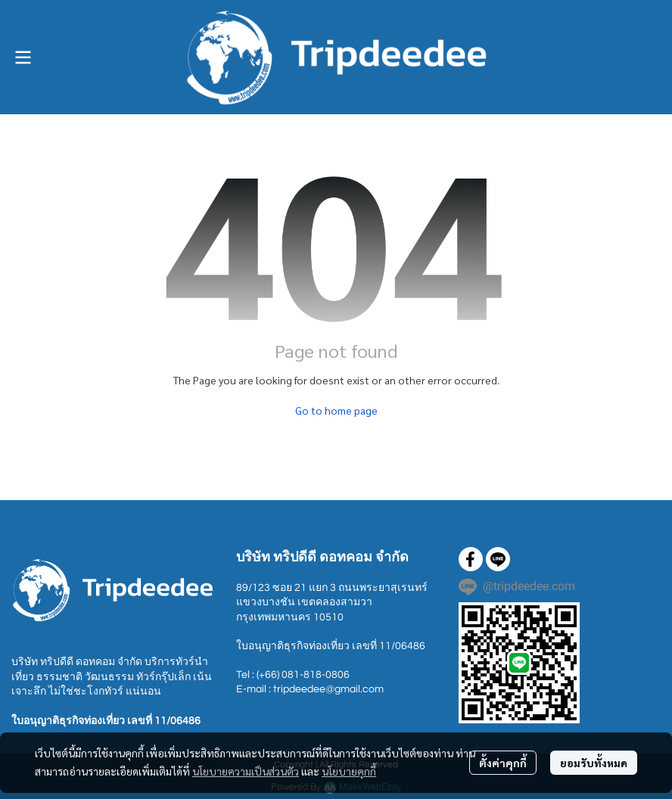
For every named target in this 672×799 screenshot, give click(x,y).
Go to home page (336, 410)
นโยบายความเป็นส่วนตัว (246, 771)
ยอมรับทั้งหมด (594, 763)
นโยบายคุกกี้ (349, 771)
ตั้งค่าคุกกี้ (503, 763)
